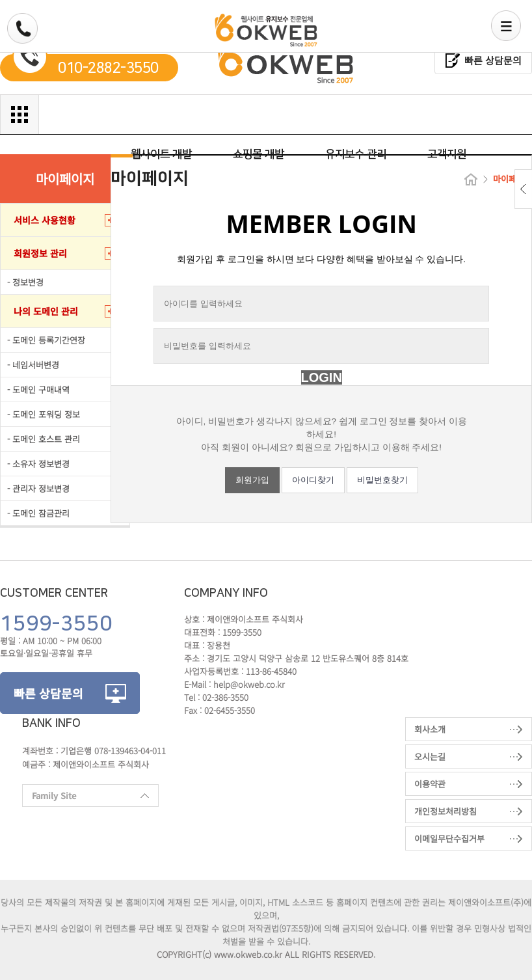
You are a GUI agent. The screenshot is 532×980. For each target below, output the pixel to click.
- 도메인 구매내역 (38, 389)
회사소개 (430, 729)
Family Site (86, 798)
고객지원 (447, 154)
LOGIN (322, 377)
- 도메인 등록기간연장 (46, 340)
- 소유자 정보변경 (38, 464)
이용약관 (430, 784)
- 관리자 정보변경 (38, 488)
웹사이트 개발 (161, 154)
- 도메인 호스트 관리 (44, 439)
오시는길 (430, 756)
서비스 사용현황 (45, 220)
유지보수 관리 (356, 154)
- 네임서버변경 (33, 365)
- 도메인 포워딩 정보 (44, 414)
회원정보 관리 (40, 253)
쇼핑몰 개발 (259, 154)
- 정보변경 (25, 282)
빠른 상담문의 (493, 60)
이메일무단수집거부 (449, 838)
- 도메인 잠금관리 (38, 513)
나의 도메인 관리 (46, 311)
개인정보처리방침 (446, 811)
